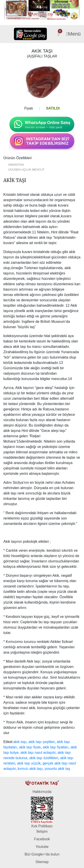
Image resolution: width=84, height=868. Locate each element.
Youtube (42, 847)
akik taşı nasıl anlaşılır (38, 753)
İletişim (42, 831)
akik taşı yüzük (29, 763)
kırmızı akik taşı (30, 769)
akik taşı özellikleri (44, 758)
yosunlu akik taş (57, 769)
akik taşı (20, 742)
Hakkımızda (42, 792)
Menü (73, 34)
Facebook (42, 839)
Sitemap (42, 862)
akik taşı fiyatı (30, 747)
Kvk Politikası (42, 826)
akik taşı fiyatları (56, 747)
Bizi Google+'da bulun (42, 854)
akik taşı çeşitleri (42, 742)
